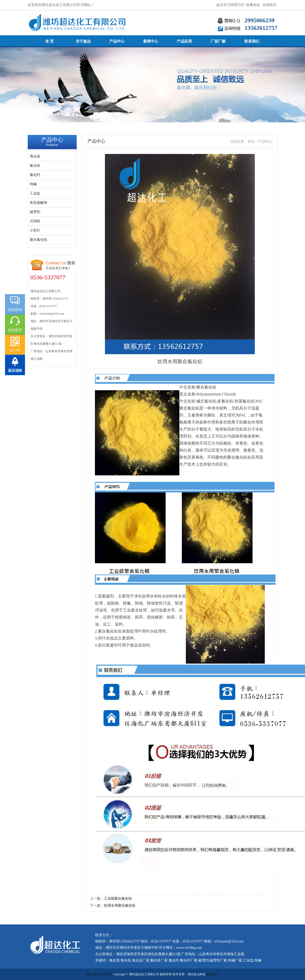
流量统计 (212, 974)
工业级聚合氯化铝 (118, 899)
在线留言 (270, 5)
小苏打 (35, 230)
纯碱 (33, 184)
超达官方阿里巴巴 (230, 5)
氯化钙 (35, 175)
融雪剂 (35, 212)
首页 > (253, 142)
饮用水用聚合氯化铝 (120, 906)
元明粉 (35, 221)
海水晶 (35, 156)
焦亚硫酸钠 (38, 203)
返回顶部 (15, 371)
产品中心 (265, 142)
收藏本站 (253, 5)
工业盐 (35, 193)
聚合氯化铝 (38, 240)
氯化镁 (35, 166)
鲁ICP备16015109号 (100, 974)
